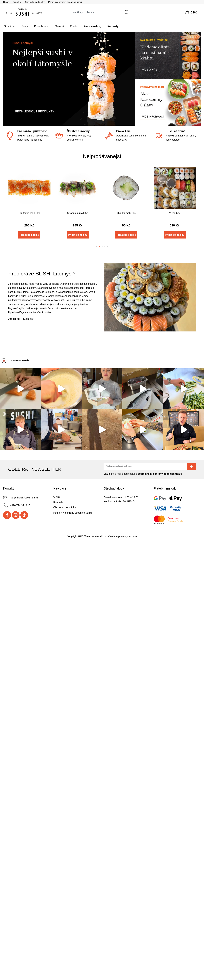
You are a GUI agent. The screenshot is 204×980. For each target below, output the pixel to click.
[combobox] (95, 12)
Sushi (10, 26)
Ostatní (59, 26)
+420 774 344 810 (20, 544)
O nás (6, 2)
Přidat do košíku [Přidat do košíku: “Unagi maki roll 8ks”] (78, 235)
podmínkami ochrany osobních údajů (160, 512)
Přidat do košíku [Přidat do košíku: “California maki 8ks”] (29, 235)
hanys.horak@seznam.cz (24, 536)
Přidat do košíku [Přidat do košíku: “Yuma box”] (175, 235)
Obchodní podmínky (35, 2)
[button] (96, 247)
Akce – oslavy (92, 26)
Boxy (25, 26)
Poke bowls (41, 26)
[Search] (127, 12)
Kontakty (17, 2)
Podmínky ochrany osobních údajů (65, 2)
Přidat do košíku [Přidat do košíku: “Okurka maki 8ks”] (126, 235)
